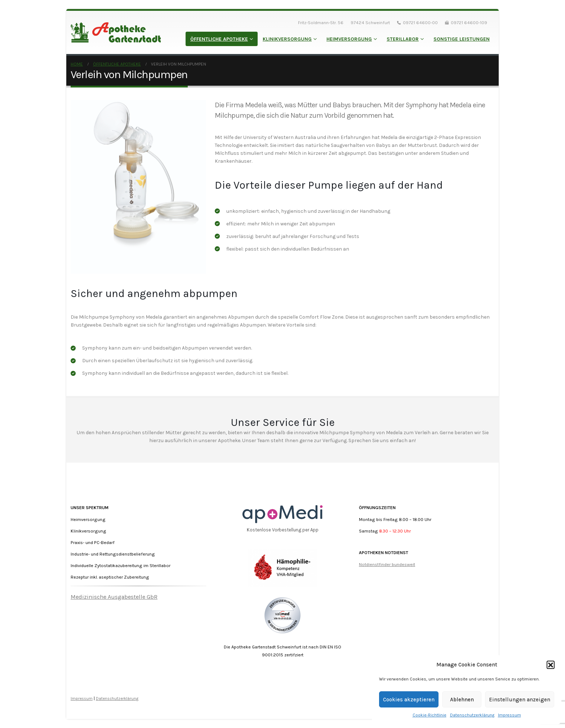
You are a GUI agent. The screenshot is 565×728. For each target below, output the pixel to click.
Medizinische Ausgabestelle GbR (114, 597)
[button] (551, 665)
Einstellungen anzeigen (520, 700)
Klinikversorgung (287, 39)
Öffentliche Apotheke (219, 39)
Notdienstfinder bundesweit (387, 564)
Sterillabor (403, 39)
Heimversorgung (349, 39)
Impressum (510, 715)
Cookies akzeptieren (409, 700)
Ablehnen (462, 700)
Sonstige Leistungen (462, 39)
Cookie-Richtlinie (430, 715)
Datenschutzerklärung (472, 715)
